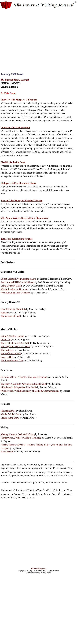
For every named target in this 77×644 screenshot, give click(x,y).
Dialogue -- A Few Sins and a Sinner (19, 183)
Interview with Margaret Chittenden (19, 100)
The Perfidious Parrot (11, 353)
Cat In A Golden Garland (12, 336)
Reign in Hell (7, 357)
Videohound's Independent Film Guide (19, 387)
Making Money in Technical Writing (18, 434)
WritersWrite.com (39, 568)
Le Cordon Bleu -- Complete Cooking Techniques (24, 377)
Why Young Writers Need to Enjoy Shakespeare (24, 218)
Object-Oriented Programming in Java (18, 279)
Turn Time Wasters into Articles (17, 239)
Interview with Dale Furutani (15, 128)
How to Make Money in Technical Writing (22, 201)
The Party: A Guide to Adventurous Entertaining (23, 384)
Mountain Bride (8, 411)
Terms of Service (33, 573)
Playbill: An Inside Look (13, 162)
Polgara (4, 313)
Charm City (6, 340)
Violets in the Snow (10, 418)
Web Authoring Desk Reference (15, 293)
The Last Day (7, 350)
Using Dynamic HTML (12, 286)
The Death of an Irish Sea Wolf (15, 343)
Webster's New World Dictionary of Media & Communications (30, 391)
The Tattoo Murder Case (12, 360)
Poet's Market (7, 452)
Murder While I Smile (11, 414)
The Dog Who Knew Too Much (15, 347)
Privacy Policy (45, 573)
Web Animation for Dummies (14, 289)
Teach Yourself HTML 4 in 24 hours (18, 282)
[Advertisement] (30, 39)
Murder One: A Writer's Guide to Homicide (21, 438)
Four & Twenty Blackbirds (13, 309)
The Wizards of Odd (10, 316)
